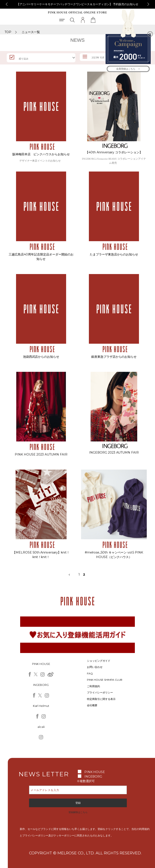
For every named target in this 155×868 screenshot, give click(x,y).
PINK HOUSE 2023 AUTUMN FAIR (41, 454)
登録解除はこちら (78, 812)
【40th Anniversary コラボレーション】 (114, 152)
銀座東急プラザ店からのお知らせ (114, 357)
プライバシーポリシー (100, 692)
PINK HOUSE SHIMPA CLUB (105, 680)
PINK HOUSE (95, 772)
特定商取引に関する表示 (101, 699)
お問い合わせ (95, 667)
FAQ (90, 673)
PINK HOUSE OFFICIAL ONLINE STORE (77, 13)
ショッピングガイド (99, 661)
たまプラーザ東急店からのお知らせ (114, 254)
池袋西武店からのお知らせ (41, 357)
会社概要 (92, 705)
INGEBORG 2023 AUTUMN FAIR (114, 452)
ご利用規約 (93, 686)
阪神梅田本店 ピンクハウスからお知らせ (41, 154)
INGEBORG (93, 777)
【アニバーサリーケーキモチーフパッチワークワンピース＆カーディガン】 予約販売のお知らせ (78, 4)
